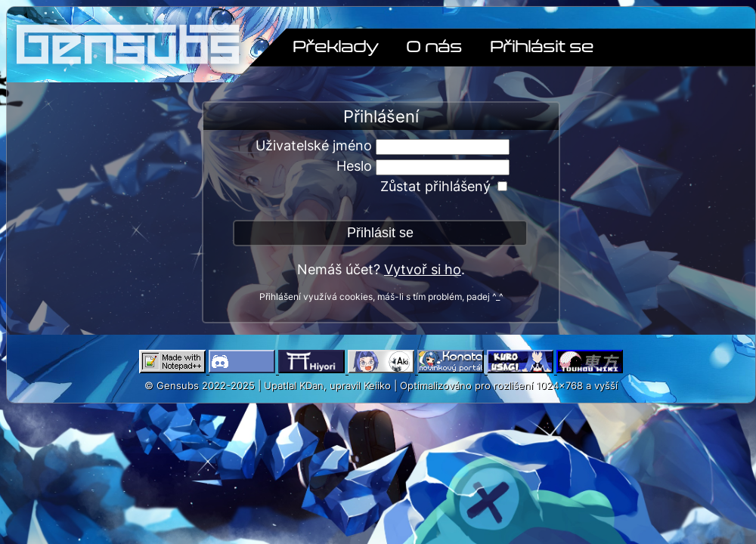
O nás (434, 46)
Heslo (354, 166)
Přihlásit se (542, 46)
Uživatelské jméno (314, 145)
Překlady (335, 46)
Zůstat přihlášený (435, 186)
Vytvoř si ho (423, 269)
